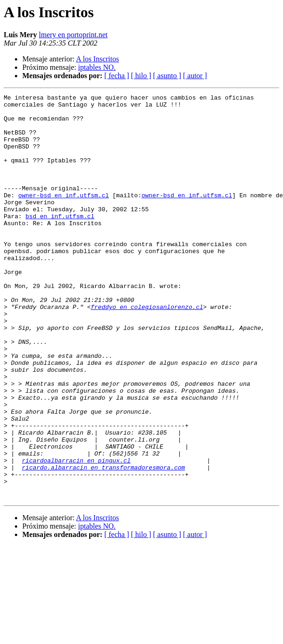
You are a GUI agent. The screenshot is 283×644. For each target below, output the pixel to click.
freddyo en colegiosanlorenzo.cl (147, 350)
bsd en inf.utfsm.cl (60, 241)
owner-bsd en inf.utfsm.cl (63, 216)
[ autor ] (195, 76)
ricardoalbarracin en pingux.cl (76, 534)
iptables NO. (97, 67)
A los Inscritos (98, 59)
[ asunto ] (167, 76)
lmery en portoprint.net (73, 35)
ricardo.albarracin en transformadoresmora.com (103, 543)
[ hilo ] (141, 76)
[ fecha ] (116, 76)
